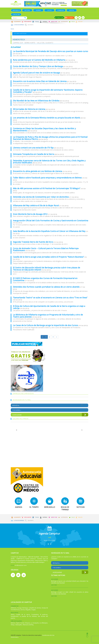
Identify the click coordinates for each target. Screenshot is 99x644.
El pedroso (44, 615)
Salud (73, 22)
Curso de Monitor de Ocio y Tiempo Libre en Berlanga (38, 66)
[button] (48, 544)
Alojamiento (17, 22)
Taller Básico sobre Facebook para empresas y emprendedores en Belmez (48, 178)
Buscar (25, 18)
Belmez (13, 623)
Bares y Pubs (54, 22)
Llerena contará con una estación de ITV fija (33, 148)
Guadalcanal (15, 616)
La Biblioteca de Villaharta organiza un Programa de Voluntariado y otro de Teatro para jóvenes (48, 316)
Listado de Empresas (19, 25)
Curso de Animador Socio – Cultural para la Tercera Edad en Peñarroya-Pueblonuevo (46, 249)
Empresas (45, 22)
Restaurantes (28, 22)
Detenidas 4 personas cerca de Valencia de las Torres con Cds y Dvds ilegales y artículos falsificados (49, 162)
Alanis (13, 615)
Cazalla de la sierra (23, 615)
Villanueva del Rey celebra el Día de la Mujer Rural (36, 205)
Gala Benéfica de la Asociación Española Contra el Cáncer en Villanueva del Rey (49, 231)
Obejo (13, 625)
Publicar (59, 18)
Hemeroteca (15, 637)
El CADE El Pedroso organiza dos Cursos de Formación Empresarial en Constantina (45, 279)
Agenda (38, 10)
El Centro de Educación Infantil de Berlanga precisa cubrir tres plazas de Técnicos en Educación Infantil (46, 269)
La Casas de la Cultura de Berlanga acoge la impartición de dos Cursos (46, 325)
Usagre (33, 610)
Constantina (35, 615)
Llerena (23, 610)
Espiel (18, 623)
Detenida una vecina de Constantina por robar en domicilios (41, 197)
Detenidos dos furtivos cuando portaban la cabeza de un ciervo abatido (46, 287)
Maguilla (28, 610)
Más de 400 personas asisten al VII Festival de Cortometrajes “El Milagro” (47, 188)
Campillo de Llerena (35, 608)
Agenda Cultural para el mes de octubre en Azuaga (37, 73)
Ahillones (14, 608)
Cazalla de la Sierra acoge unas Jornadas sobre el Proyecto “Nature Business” (49, 257)
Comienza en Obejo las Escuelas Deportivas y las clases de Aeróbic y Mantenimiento (44, 129)
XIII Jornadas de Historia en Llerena (29, 109)
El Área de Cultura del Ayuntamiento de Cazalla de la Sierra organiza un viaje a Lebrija (49, 307)
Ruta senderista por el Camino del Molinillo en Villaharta (39, 60)
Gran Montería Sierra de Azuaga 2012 (30, 214)
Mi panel (69, 18)
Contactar (16, 14)
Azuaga (19, 608)
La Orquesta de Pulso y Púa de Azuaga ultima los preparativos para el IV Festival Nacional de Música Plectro (50, 138)
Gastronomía (64, 22)
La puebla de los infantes (28, 616)
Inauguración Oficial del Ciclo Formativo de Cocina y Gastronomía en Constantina (51, 221)
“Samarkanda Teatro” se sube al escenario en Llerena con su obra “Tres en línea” (50, 298)
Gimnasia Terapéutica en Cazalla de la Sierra (34, 154)
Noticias (27, 10)
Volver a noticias (20, 34)
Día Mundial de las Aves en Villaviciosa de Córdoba (36, 101)
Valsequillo (19, 625)
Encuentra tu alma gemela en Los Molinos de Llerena (38, 171)
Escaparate (31, 25)
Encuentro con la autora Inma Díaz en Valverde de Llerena (40, 81)
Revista (72, 10)
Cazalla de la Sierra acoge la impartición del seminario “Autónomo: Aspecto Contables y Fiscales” (48, 91)
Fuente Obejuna (25, 623)
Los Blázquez (43, 623)
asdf (50, 537)
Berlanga (25, 608)
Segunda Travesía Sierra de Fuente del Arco (33, 242)
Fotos (49, 10)
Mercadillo (16, 10)
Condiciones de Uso (48, 635)
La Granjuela (35, 623)
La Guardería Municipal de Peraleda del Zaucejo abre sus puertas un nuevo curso (50, 51)
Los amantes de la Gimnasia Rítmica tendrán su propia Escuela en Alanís (47, 118)
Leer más (54, 585)
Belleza (80, 22)
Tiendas (37, 22)
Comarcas (60, 10)
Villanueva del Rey (28, 625)
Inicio (12, 29)
